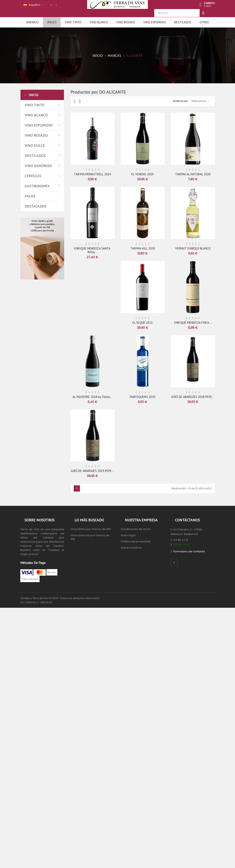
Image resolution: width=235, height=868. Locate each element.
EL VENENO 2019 (143, 174)
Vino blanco (36, 115)
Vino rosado (36, 135)
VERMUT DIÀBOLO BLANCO (193, 248)
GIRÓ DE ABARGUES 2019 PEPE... (92, 471)
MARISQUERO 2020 (143, 397)
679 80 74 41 (181, 545)
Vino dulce (35, 145)
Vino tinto (34, 105)
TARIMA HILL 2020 (143, 248)
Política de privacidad (136, 541)
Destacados (36, 206)
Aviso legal (128, 535)
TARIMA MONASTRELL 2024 (92, 174)
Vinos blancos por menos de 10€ (90, 537)
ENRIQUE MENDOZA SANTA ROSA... (92, 250)
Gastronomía (37, 186)
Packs (30, 196)
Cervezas (33, 176)
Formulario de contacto (189, 551)
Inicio (34, 95)
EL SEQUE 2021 (143, 323)
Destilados (35, 156)
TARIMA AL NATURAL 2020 (193, 174)
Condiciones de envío (136, 529)
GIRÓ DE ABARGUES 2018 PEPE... (193, 397)
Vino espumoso (39, 125)
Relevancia (200, 101)
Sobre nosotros (131, 548)
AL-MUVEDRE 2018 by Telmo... (92, 397)
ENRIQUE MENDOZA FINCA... (193, 323)
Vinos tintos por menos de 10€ (91, 529)
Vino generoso (38, 166)
